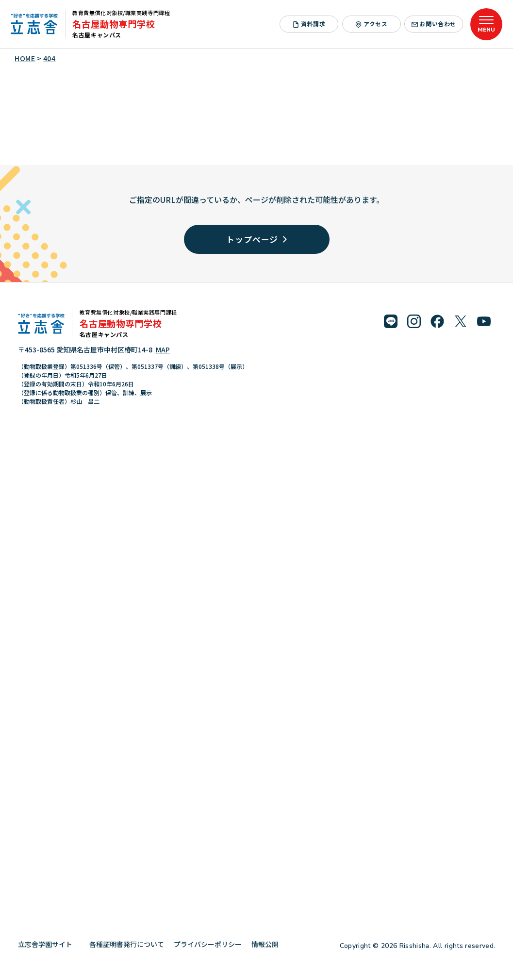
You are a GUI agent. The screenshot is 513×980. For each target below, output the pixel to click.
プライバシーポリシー (208, 944)
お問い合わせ (434, 24)
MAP (163, 349)
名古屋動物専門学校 (114, 24)
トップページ (256, 239)
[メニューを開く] (486, 24)
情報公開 (269, 944)
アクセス (371, 24)
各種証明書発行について (127, 944)
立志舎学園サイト (49, 944)
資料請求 (309, 24)
